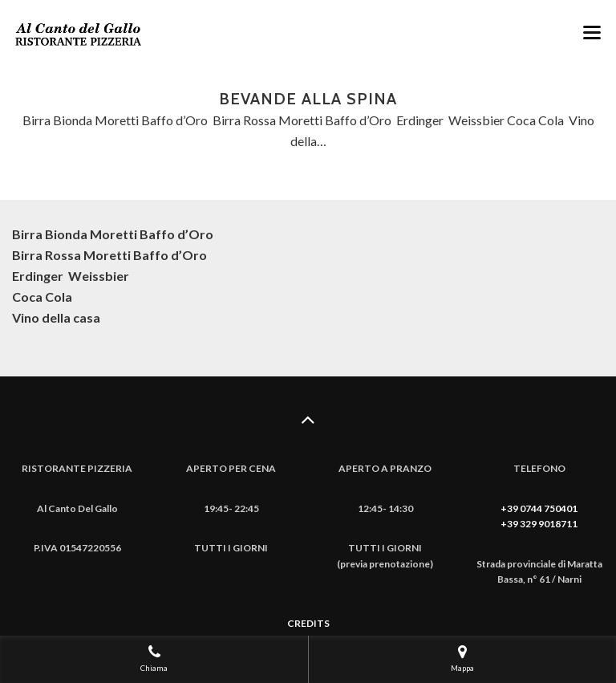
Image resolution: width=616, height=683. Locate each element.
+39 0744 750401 (539, 508)
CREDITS (308, 623)
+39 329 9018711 (539, 524)
